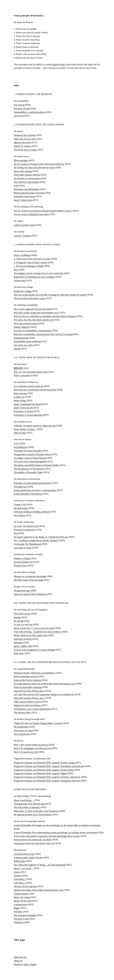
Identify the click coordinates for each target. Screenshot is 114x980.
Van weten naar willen (23, 345)
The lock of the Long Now (25, 886)
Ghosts (17, 872)
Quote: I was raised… (23, 868)
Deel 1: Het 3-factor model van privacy (31, 745)
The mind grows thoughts (25, 915)
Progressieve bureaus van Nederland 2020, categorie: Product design (44, 770)
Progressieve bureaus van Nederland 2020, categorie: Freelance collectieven (47, 777)
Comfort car (19, 397)
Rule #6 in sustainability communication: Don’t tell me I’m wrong (43, 334)
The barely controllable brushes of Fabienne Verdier (36, 465)
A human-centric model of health (28, 858)
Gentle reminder (21, 894)
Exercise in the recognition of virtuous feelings (34, 650)
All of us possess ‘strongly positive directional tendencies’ (39, 164)
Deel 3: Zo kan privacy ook (26, 752)
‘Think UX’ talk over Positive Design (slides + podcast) (38, 723)
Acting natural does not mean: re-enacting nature (35, 490)
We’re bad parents (22, 734)
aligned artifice (59, 64)
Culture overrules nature (24, 225)
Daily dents (19, 653)
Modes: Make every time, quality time (30, 635)
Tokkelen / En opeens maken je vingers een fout (35, 426)
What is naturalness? (23, 375)
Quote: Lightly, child (23, 646)
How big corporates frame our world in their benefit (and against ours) (45, 684)
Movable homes (21, 508)
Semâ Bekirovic (21, 447)
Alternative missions (23, 639)
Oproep (17, 349)
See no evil (19, 116)
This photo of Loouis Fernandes (28, 451)
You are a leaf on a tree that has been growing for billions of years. (43, 211)
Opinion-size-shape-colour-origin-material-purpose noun (39, 890)
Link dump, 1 (20, 879)
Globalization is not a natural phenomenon (32, 709)
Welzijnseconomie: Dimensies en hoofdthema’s (34, 673)
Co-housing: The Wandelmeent (27, 544)
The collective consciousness (26, 182)
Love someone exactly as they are (29, 386)
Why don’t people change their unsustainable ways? (36, 313)
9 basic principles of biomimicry (28, 494)
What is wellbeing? (22, 255)
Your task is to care (22, 614)
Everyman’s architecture (24, 530)
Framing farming (21, 338)
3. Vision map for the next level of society (32, 259)
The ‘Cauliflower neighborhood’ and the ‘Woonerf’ (36, 540)
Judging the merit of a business (27, 705)
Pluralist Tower (20, 566)
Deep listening (20, 393)
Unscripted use (20, 487)
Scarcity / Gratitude (22, 236)
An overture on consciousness (27, 178)
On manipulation (21, 727)
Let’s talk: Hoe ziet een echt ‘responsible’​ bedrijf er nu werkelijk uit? (44, 694)
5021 (16, 270)
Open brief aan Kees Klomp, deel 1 (29, 698)
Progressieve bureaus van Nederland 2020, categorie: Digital (40, 773)
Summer (17, 876)
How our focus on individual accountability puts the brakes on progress (45, 316)
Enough (17, 617)
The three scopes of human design (29, 580)
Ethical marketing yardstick (26, 676)
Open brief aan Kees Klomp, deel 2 (29, 691)
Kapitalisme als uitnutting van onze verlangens (34, 277)
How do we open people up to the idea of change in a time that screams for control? (50, 295)
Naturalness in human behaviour (28, 415)
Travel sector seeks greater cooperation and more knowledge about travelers (47, 836)
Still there (18, 912)
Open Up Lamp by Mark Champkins (30, 594)
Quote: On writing (22, 897)
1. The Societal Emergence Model (29, 266)
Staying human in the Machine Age (29, 804)
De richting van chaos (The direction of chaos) (34, 168)
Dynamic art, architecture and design (30, 576)
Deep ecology (20, 400)
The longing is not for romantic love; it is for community (39, 273)
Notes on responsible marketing (28, 687)
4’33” (16, 444)
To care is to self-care (23, 624)
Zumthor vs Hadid (22, 558)
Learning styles (20, 904)
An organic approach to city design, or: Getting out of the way (41, 537)
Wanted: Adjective (22, 327)
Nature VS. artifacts (22, 146)
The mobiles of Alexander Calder (28, 472)
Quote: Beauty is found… (25, 429)
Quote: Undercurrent (23, 200)
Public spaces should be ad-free (28, 702)
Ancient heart (20, 280)
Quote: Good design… (24, 800)
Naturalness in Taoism (23, 411)
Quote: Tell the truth (23, 901)
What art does (20, 433)
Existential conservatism (24, 196)
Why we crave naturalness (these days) (31, 372)
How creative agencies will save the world (32, 309)
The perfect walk (21, 919)
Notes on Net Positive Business (27, 680)
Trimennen (19, 922)
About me (18, 961)
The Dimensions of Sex (24, 854)
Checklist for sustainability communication (33, 331)
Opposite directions (22, 142)
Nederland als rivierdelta (25, 135)
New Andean (19, 515)
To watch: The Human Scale (26, 526)
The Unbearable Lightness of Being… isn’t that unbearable (40, 865)
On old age (19, 621)
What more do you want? (25, 139)
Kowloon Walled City (23, 562)
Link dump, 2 (20, 883)
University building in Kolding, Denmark (32, 512)
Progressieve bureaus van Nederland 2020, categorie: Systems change (44, 763)
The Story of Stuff (22, 109)
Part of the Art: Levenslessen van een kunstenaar (35, 390)
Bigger (17, 908)
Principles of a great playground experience (33, 483)
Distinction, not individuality (26, 189)
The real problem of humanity (27, 807)
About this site (20, 957)
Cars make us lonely (23, 548)
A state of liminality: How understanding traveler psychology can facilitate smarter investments (55, 832)
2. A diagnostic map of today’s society (30, 262)
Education (18, 643)
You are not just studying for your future (31, 214)
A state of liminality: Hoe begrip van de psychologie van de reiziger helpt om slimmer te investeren (57, 825)
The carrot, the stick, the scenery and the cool (34, 320)
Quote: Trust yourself (23, 408)
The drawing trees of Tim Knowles (29, 469)
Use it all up (19, 105)
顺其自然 (18, 368)
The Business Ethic (22, 713)
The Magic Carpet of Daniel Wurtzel (30, 458)
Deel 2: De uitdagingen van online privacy (32, 748)
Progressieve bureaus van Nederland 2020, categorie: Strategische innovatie (47, 781)
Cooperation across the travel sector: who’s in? (34, 843)
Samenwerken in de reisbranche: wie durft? (33, 840)
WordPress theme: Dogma (25, 964)
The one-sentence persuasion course (30, 298)
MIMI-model (20, 861)
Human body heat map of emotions (29, 193)
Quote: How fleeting (23, 171)
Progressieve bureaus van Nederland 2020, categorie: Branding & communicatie (49, 766)
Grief (16, 186)
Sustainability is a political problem (29, 112)
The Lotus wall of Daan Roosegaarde (30, 461)
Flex (16, 533)
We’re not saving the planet (26, 323)
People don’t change (23, 291)
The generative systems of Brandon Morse (32, 454)
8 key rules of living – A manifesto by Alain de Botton (37, 632)
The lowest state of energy (25, 150)
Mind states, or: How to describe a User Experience (36, 811)
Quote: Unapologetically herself (28, 404)
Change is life (20, 504)
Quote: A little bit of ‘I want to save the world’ (34, 628)
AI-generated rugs (22, 591)
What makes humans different (27, 175)
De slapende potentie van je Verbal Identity (33, 815)
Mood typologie (21, 160)
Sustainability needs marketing (27, 341)
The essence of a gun (23, 730)
